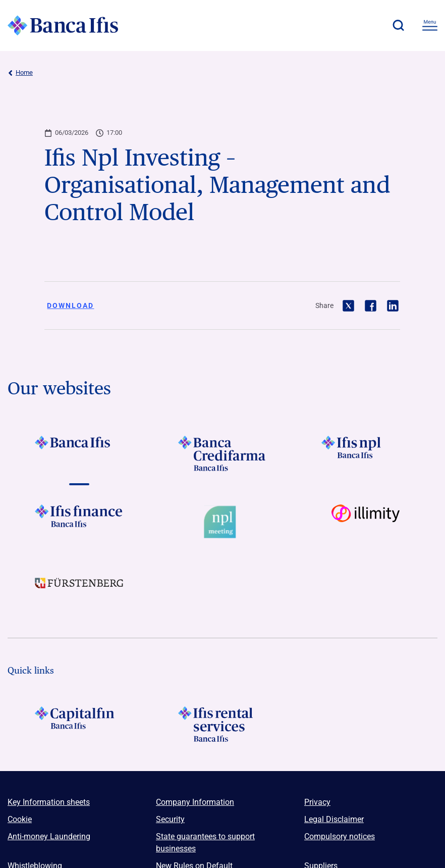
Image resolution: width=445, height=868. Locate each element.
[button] (398, 25)
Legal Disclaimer (334, 819)
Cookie (20, 819)
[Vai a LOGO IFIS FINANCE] (79, 522)
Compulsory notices (340, 836)
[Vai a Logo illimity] (366, 522)
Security (170, 819)
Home (20, 73)
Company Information (195, 802)
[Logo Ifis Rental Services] (222, 724)
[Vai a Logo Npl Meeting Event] (222, 522)
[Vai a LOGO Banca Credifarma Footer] (222, 453)
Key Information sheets (49, 802)
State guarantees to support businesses (205, 843)
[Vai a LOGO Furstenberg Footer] (79, 591)
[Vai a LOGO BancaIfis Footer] (79, 453)
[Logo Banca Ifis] (63, 25)
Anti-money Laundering (49, 836)
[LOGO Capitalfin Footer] (79, 724)
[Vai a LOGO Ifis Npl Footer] (366, 453)
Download (70, 305)
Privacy (317, 802)
